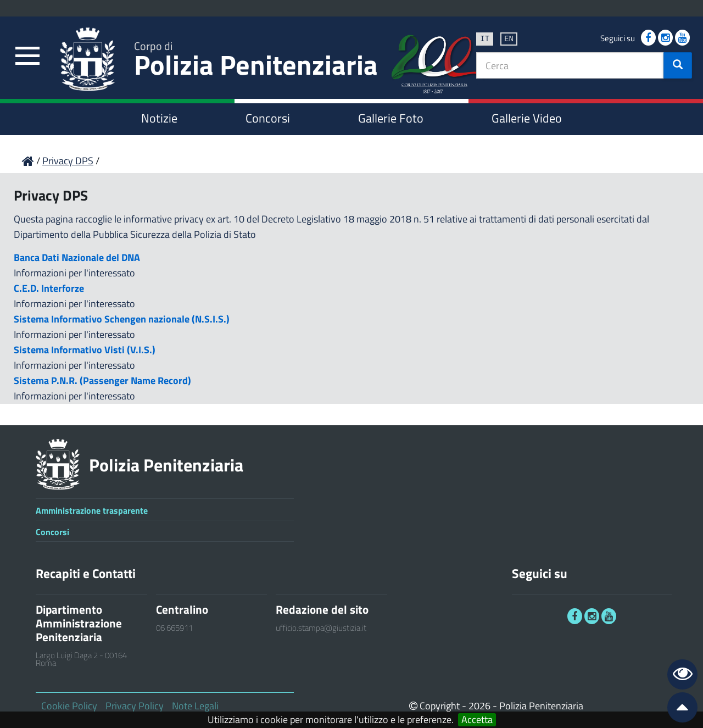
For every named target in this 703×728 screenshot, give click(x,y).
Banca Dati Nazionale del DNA (77, 257)
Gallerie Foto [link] (391, 118)
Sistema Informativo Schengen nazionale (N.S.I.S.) (122, 319)
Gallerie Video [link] (527, 118)
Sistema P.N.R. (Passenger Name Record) (102, 380)
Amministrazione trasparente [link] (92, 510)
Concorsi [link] (268, 118)
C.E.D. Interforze (49, 288)
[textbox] (570, 65)
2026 (479, 706)
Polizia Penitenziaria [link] (256, 61)
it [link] (485, 38)
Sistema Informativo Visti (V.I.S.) (85, 350)
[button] (678, 65)
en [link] (509, 38)
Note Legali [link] (195, 706)
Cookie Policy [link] (69, 706)
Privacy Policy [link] (135, 706)
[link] (27, 56)
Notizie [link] (159, 118)
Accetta (477, 720)
